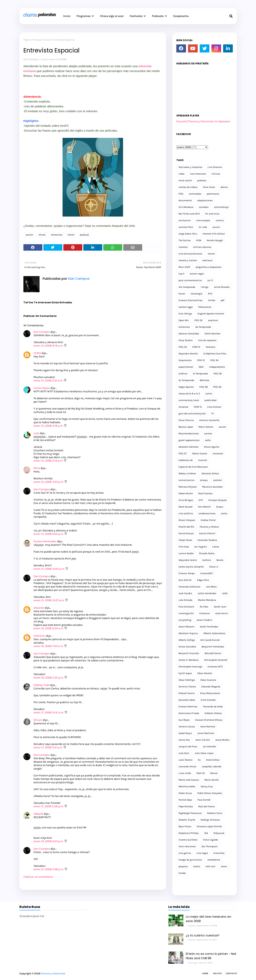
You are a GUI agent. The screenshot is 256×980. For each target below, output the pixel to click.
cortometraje (221, 207)
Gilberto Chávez (213, 713)
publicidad (211, 400)
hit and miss (212, 214)
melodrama (214, 860)
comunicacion (187, 480)
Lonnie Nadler (186, 553)
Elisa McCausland (210, 693)
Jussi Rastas (185, 760)
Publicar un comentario (38, 877)
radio (208, 440)
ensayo (204, 480)
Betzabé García (213, 653)
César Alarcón (205, 673)
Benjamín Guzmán (189, 653)
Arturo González (187, 647)
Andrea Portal (208, 520)
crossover (218, 453)
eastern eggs (186, 307)
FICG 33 (183, 347)
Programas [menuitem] (84, 16)
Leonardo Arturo (187, 766)
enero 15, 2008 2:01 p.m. (49, 381)
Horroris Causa (187, 727)
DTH (201, 500)
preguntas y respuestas (209, 267)
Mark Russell (185, 507)
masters (183, 247)
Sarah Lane (220, 607)
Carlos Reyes (42, 388)
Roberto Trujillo (187, 820)
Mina (37, 468)
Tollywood (219, 833)
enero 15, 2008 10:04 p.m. (49, 569)
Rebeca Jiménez (187, 473)
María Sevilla (212, 780)
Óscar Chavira (186, 420)
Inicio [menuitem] (67, 16)
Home (205, 973)
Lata (36, 433)
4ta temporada (187, 287)
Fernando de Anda (213, 707)
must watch (185, 180)
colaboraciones (207, 513)
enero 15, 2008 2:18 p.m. (49, 426)
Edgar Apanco (186, 387)
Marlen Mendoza (207, 600)
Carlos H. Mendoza (189, 660)
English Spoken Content (211, 314)
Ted (206, 833)
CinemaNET (207, 573)
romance (183, 407)
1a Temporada (200, 374)
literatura (205, 613)
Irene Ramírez (208, 727)
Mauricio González (212, 487)
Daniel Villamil (207, 533)
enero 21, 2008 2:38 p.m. (49, 869)
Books (220, 560)
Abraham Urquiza (188, 633)
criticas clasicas (202, 247)
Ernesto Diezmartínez (191, 300)
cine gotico (185, 853)
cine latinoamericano (190, 254)
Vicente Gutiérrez (188, 840)
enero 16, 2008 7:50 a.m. (49, 646)
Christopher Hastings (190, 667)
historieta (219, 853)
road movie (222, 613)
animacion (185, 220)
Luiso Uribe (185, 773)
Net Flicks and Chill (189, 214)
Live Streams (215, 167)
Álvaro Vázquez (187, 520)
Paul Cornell (204, 800)
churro (42, 235)
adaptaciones (205, 200)
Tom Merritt (204, 507)
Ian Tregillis (201, 547)
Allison (38, 720)
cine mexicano (198, 174)
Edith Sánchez (213, 334)
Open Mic (184, 320)
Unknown (39, 636)
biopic (220, 507)
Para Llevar (209, 187)
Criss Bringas (186, 500)
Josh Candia (185, 593)
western (218, 480)
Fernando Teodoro (207, 540)
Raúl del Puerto (207, 806)
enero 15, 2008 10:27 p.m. (49, 600)
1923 (201, 367)
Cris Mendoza (186, 207)
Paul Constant (186, 607)
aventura (213, 320)
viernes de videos (188, 187)
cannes (208, 433)
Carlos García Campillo (191, 567)
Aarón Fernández (209, 627)
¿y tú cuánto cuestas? (203, 935)
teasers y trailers (188, 260)
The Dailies (185, 240)
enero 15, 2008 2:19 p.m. (49, 461)
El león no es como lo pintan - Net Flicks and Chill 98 (211, 956)
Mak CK (201, 773)
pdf (223, 300)
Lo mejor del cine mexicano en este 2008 (208, 919)
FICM (199, 240)
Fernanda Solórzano (190, 587)
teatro (197, 866)
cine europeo (203, 220)
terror (224, 866)
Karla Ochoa (213, 760)
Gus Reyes (184, 720)
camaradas (195, 194)
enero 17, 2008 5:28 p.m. (49, 806)
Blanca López (186, 427)
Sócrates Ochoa (210, 473)
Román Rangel (215, 240)
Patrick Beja (185, 800)
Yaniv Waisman (187, 846)
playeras (183, 866)
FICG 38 (203, 387)
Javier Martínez (206, 733)
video (182, 174)
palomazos (213, 194)
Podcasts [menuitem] (158, 16)
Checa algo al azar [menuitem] (112, 16)
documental (185, 200)
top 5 (181, 274)
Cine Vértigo (185, 314)
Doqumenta (185, 360)
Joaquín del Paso (188, 747)
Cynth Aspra (185, 673)
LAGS (225, 593)
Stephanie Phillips (189, 833)
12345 (37, 353)
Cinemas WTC (215, 667)
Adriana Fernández (189, 334)
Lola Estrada (185, 600)
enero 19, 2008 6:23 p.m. (49, 841)
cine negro (202, 853)
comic (209, 394)
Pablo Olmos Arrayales (210, 793)
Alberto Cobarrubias (214, 633)
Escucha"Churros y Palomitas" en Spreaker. (203, 121)
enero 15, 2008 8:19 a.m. (49, 346)
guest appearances (189, 440)
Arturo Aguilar (212, 447)
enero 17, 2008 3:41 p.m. (49, 747)
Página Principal (33, 40)
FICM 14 (196, 347)
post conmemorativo (190, 280)
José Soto (184, 753)
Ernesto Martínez (188, 707)
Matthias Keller (187, 786)
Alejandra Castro (188, 560)
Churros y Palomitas (53, 973)
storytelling (185, 620)
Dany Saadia (186, 340)
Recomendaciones (189, 433)
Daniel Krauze (186, 533)
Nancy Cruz (207, 786)
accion (48, 40)
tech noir (211, 866)
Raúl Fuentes (205, 493)
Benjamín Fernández (213, 647)
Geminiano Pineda (189, 713)
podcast (84, 235)
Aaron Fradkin (204, 620)
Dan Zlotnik (185, 580)
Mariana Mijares (188, 487)
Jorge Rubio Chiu (188, 234)
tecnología (197, 294)
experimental (186, 367)
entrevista (57, 235)
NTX (210, 294)
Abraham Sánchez (189, 447)
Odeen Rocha (186, 493)
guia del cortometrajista (192, 414)
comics (220, 220)
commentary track (189, 400)
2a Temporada (186, 380)
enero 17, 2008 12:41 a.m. (49, 712)
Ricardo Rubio (207, 553)
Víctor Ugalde (210, 840)
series (224, 513)
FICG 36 (218, 374)
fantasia (211, 347)
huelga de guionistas (190, 860)
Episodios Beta (187, 700)
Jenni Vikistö (203, 740)
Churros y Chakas (209, 527)
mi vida (203, 227)
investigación (186, 613)
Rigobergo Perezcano (190, 813)
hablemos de (186, 460)
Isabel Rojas (185, 733)
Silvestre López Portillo (209, 826)
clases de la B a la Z (189, 394)
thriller (212, 300)
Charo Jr (214, 567)
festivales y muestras (190, 167)
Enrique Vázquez (218, 500)
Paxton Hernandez (45, 541)
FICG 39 (217, 387)
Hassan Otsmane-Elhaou (209, 720)
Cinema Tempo (187, 573)
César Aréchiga (187, 680)
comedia (204, 207)
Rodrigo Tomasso (210, 820)
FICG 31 (201, 360)
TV (213, 414)
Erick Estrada (208, 700)
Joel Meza (211, 587)
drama (224, 187)
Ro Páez (204, 607)
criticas (216, 174)
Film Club (184, 547)
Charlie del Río (186, 527)
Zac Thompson (210, 846)
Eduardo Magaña (211, 687)
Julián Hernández (207, 593)
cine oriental (214, 407)
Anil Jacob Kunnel (210, 640)
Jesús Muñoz (222, 740)
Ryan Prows (185, 826)
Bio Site (217, 973)
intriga (205, 287)
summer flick (186, 227)
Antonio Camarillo (209, 420)
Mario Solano (206, 427)
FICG (181, 194)
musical (203, 460)
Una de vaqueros (207, 340)
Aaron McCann (187, 627)
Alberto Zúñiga (187, 640)
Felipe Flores (185, 540)
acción (222, 427)
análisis (183, 374)
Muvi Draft (184, 267)
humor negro (197, 274)
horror (71, 235)
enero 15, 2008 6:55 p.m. (49, 534)
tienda (182, 873)
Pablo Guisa (185, 793)
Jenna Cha (184, 740)
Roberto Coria (215, 813)
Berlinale (204, 380)
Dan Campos (31, 59)
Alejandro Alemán (188, 354)
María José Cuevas (189, 780)
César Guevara (208, 680)
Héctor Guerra (200, 453)
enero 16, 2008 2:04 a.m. (49, 628)
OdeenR (38, 814)
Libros (216, 547)
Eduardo (39, 608)
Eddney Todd (41, 685)
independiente (217, 367)
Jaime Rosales (222, 287)
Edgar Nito (203, 580)
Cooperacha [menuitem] (181, 16)
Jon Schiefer (209, 747)
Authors (207, 560)
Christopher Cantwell (216, 660)
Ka (199, 760)
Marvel (214, 773)
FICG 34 (214, 360)
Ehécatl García (187, 693)
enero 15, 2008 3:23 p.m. (49, 482)
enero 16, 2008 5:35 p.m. (49, 678)
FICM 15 (198, 407)
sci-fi (210, 280)
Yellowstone (205, 307)
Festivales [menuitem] (136, 16)
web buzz (207, 260)
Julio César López (204, 753)
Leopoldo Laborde (212, 766)
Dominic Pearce (187, 687)
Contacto (231, 973)
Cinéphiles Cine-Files (215, 354)
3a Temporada (203, 327)
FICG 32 (198, 320)
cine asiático (186, 513)
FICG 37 (183, 453)
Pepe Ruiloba (186, 806)
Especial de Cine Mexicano (193, 467)
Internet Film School (214, 234)
